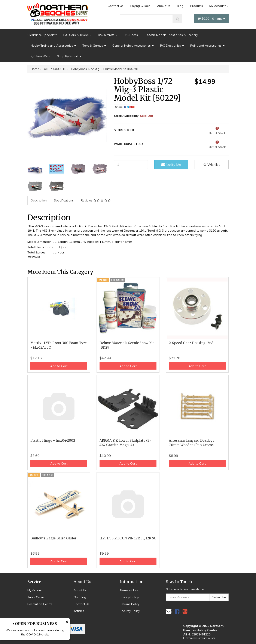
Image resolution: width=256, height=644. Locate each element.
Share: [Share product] (126, 107)
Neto (213, 638)
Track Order (36, 597)
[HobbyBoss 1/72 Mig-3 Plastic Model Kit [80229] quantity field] (131, 164)
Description (39, 200)
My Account (219, 6)
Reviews (96, 200)
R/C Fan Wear (41, 56)
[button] (212, 164)
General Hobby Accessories (133, 46)
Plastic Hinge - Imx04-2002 (53, 440)
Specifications (64, 200)
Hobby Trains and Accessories (53, 46)
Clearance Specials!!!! (42, 35)
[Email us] (169, 611)
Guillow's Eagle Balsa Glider (53, 538)
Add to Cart (59, 366)
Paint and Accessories (207, 46)
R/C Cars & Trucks (77, 35)
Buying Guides (140, 6)
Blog (180, 6)
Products (197, 6)
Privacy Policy (129, 597)
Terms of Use (129, 590)
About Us (164, 6)
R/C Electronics (172, 46)
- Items (211, 19)
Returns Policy (129, 604)
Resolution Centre (40, 604)
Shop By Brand (69, 56)
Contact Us (116, 6)
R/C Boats (132, 35)
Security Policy (130, 611)
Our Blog (80, 597)
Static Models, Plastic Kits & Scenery (174, 35)
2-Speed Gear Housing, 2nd (191, 343)
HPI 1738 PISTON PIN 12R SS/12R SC (128, 538)
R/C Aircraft (108, 35)
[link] (177, 611)
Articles (79, 611)
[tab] (39, 200)
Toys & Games (94, 46)
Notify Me (171, 164)
